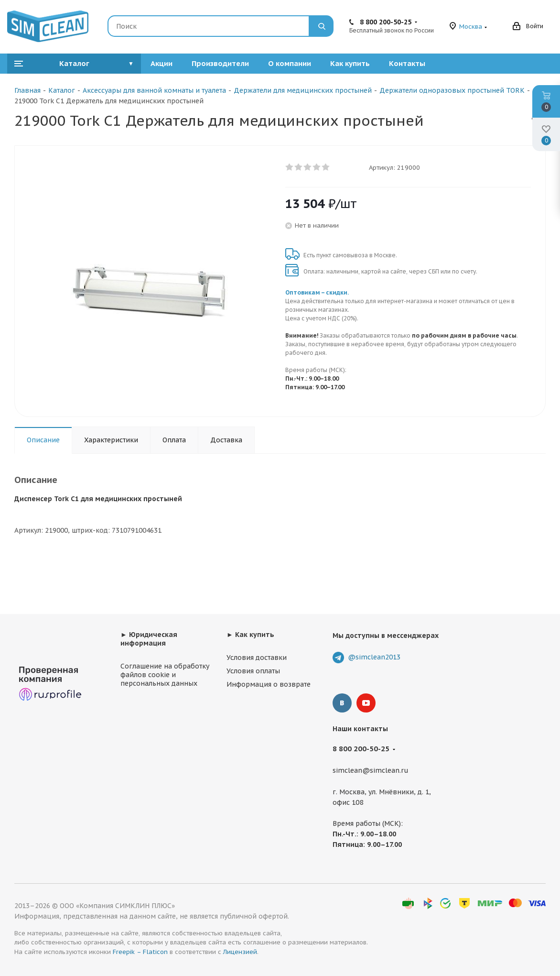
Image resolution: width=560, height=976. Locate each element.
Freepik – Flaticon (140, 952)
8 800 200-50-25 (386, 22)
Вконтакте (342, 703)
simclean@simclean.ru (371, 771)
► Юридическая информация (149, 639)
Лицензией (240, 952)
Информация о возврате (269, 684)
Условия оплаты (253, 671)
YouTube (366, 703)
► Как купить (250, 635)
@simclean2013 (374, 657)
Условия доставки (257, 658)
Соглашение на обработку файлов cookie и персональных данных (165, 675)
